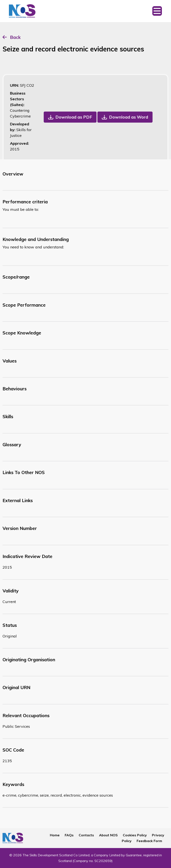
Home (55, 835)
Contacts (86, 835)
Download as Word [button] (129, 117)
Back (15, 37)
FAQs (69, 835)
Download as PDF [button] (74, 117)
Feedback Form (149, 841)
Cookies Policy (135, 835)
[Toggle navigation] (157, 11)
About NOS (108, 835)
